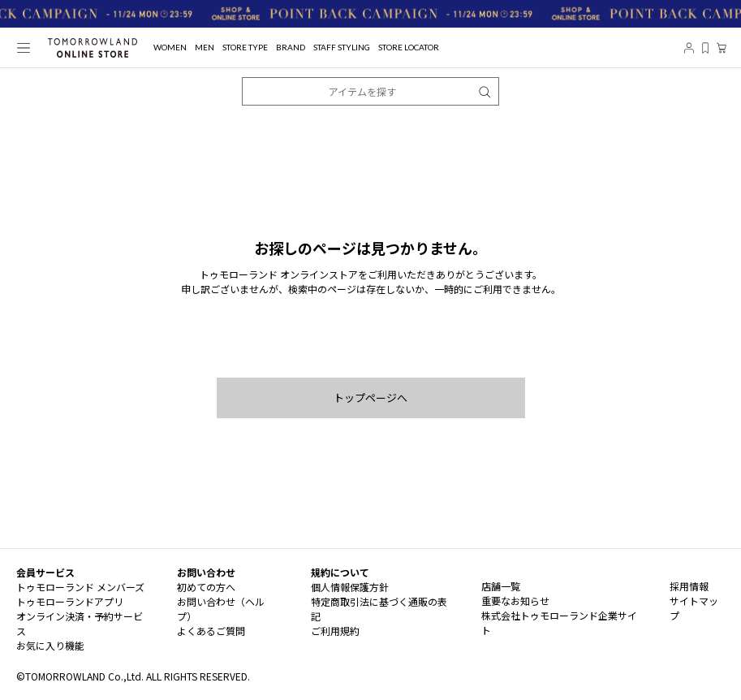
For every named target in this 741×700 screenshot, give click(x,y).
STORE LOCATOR (409, 48)
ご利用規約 (335, 631)
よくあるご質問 (211, 631)
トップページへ (370, 398)
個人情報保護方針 (350, 587)
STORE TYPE (245, 48)
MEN (205, 48)
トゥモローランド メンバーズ (80, 587)
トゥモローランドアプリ (70, 601)
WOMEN (170, 48)
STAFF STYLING (342, 48)
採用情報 (689, 586)
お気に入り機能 (50, 645)
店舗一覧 (501, 586)
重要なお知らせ (515, 601)
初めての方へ (206, 587)
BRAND (291, 48)
